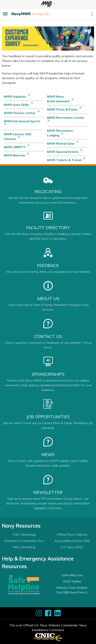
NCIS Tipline (72, 581)
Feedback (48, 265)
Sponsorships (48, 374)
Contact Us (48, 336)
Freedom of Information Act (24, 541)
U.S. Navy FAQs (72, 547)
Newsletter (48, 492)
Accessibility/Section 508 (72, 541)
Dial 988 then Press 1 (72, 592)
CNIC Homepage (24, 534)
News (48, 454)
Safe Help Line (72, 575)
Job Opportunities (48, 417)
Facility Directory (48, 228)
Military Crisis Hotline (72, 588)
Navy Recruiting (24, 547)
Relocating (48, 191)
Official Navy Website (72, 534)
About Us (48, 298)
